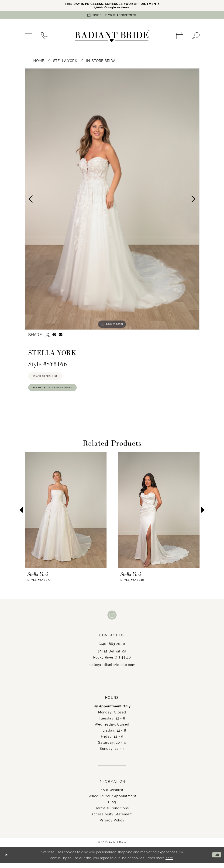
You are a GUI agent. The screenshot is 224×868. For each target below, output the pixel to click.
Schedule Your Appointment (58, 392)
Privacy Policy (112, 825)
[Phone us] (45, 37)
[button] (28, 37)
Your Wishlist (112, 795)
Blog (112, 807)
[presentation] (66, 515)
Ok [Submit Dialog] (216, 860)
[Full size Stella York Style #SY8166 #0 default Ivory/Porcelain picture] (112, 200)
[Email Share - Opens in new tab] (60, 336)
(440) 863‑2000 (112, 649)
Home (39, 62)
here (169, 863)
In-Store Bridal (102, 62)
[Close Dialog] (7, 860)
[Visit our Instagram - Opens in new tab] (112, 620)
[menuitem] (28, 37)
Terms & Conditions (112, 813)
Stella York (65, 62)
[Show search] (196, 37)
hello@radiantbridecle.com (112, 670)
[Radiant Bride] (112, 37)
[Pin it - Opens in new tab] (54, 336)
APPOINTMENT (151, 4)
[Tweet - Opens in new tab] (48, 336)
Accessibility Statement (112, 819)
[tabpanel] (112, 200)
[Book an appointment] (112, 17)
